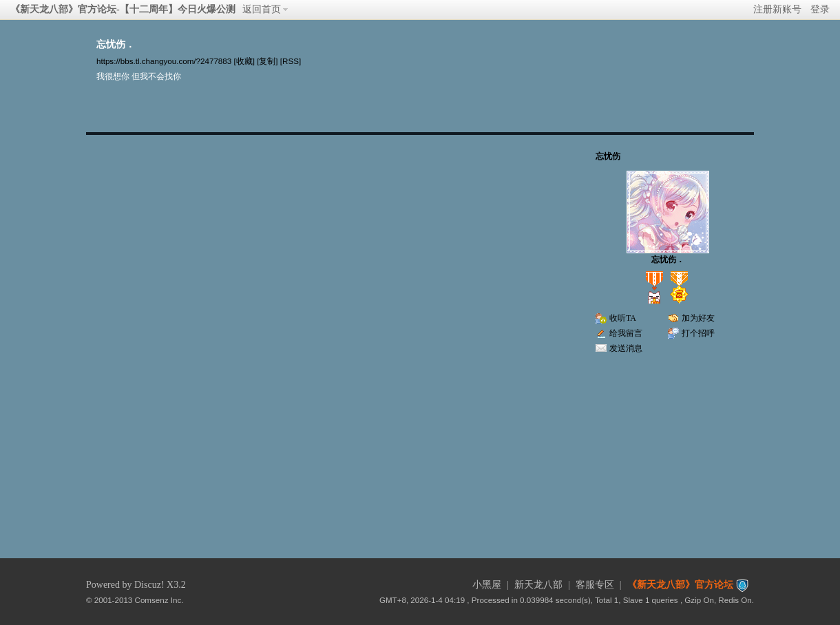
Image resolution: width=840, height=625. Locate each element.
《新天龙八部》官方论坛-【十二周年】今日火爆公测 (123, 9)
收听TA (623, 318)
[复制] (267, 61)
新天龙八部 (538, 585)
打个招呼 (698, 333)
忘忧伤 (608, 156)
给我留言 (626, 333)
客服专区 (595, 585)
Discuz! (149, 585)
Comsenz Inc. (159, 600)
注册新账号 (777, 9)
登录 (820, 9)
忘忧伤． (668, 259)
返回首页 (262, 9)
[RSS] (291, 61)
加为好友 (698, 318)
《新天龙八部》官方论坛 (680, 585)
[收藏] (244, 61)
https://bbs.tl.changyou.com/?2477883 (164, 61)
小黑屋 (487, 585)
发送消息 (626, 348)
